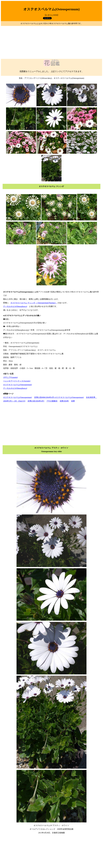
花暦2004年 (64, 401)
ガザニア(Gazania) (10, 377)
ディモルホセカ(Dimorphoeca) (15, 306)
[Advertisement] (51, 42)
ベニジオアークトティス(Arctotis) (17, 381)
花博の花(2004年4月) (36, 401)
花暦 (73, 401)
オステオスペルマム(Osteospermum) (18, 385)
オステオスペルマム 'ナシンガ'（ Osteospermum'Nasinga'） (34, 303)
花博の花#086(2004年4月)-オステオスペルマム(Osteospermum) (59, 397)
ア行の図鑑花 (52, 401)
